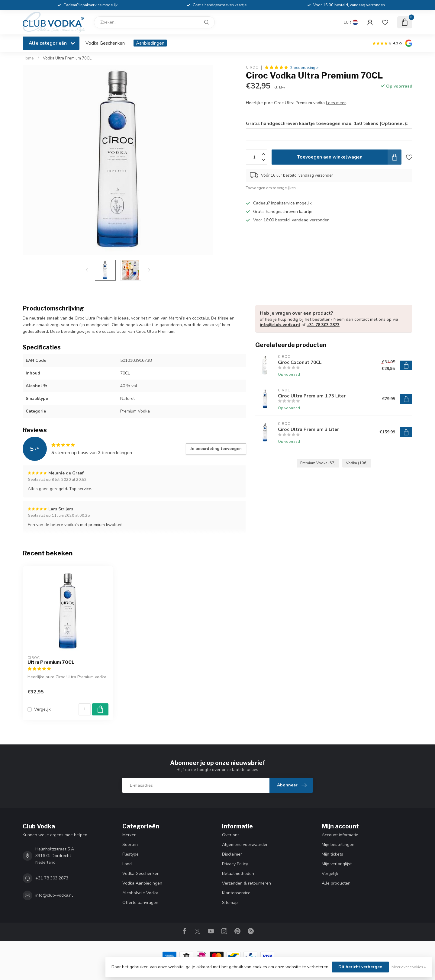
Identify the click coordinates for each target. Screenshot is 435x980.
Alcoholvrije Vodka (140, 893)
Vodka (357, 463)
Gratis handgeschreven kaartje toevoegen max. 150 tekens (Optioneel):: (327, 123)
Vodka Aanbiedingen (142, 883)
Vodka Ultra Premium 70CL (67, 58)
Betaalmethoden (238, 874)
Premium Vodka (318, 463)
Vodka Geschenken (105, 43)
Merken (129, 835)
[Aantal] (85, 709)
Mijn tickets (332, 854)
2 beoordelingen (305, 67)
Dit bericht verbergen (360, 967)
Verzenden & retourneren (246, 883)
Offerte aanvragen (140, 903)
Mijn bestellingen (338, 845)
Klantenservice (236, 893)
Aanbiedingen (150, 43)
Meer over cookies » (409, 967)
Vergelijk (42, 709)
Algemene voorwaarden (245, 845)
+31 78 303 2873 (323, 325)
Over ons (231, 835)
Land (127, 864)
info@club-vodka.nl (280, 325)
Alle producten (336, 883)
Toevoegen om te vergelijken (271, 188)
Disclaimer (232, 854)
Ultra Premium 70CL (51, 662)
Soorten (130, 845)
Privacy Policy (235, 864)
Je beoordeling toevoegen (216, 449)
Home (28, 58)
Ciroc (252, 67)
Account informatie (340, 835)
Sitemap (230, 903)
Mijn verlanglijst (337, 864)
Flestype (130, 854)
